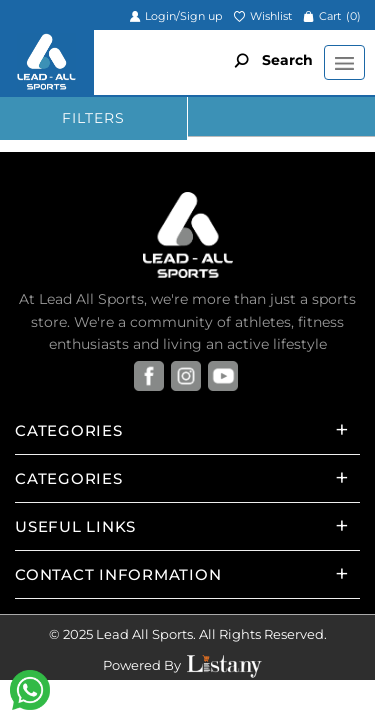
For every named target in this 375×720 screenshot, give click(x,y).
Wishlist (262, 16)
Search (268, 60)
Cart (332, 16)
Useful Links (75, 526)
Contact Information (118, 574)
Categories (69, 430)
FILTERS (93, 118)
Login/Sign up (175, 16)
